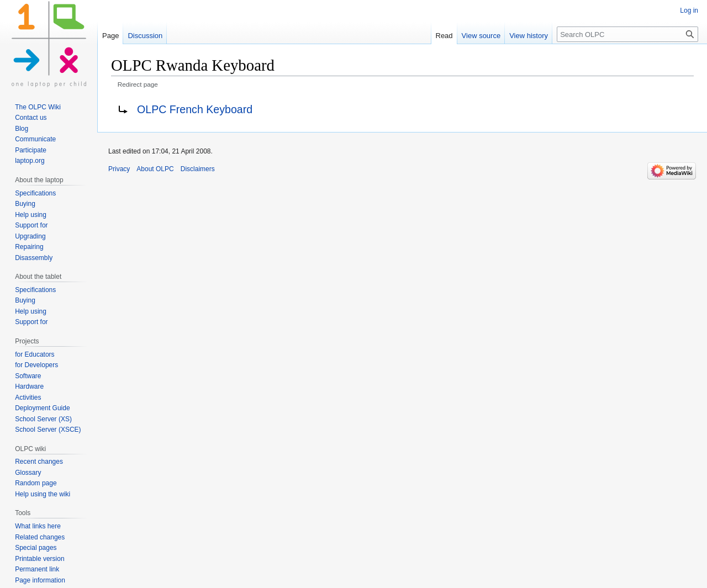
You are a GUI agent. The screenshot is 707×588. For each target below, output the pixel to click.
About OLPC (155, 169)
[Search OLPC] (627, 34)
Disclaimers (198, 169)
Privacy (119, 169)
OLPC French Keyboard (195, 109)
